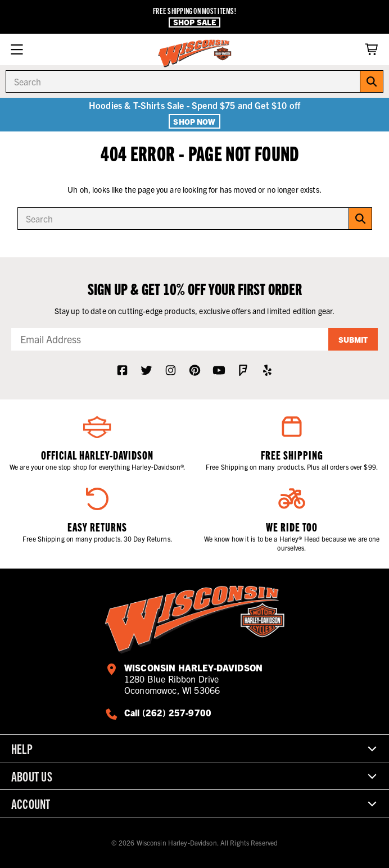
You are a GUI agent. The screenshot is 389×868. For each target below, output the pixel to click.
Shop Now (194, 121)
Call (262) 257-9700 (168, 712)
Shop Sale (194, 22)
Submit (353, 339)
